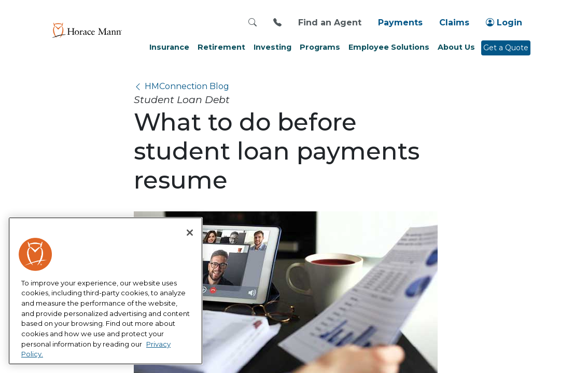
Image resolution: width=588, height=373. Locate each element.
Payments (400, 23)
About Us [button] (456, 47)
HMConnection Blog (187, 86)
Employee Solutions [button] (389, 47)
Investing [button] (272, 47)
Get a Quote (506, 48)
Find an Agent (330, 23)
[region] (106, 291)
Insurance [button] (169, 47)
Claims (454, 23)
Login (504, 23)
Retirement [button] (221, 47)
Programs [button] (320, 47)
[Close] (190, 233)
